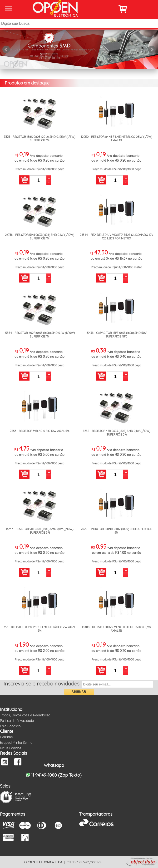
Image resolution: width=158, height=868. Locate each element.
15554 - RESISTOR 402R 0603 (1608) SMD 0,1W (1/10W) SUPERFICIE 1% (39, 335)
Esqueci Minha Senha (16, 743)
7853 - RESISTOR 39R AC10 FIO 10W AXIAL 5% (40, 431)
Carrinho (6, 737)
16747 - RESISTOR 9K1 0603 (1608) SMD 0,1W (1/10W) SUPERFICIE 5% (40, 531)
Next (152, 50)
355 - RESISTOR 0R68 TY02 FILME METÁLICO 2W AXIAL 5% (40, 629)
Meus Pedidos (11, 748)
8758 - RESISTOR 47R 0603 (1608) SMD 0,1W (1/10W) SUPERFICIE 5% (116, 433)
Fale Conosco (10, 726)
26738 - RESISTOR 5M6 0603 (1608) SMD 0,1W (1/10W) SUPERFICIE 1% (39, 237)
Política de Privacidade (17, 721)
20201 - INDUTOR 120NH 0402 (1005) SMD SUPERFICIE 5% (116, 531)
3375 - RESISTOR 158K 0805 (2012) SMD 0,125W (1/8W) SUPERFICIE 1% (40, 139)
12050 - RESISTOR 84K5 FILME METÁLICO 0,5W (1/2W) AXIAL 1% (116, 139)
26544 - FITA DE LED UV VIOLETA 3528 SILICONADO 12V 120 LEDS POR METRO (116, 237)
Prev (6, 50)
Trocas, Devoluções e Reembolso (25, 715)
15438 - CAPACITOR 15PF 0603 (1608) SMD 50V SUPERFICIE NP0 (116, 335)
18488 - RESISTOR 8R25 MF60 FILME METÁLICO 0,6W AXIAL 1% (116, 629)
